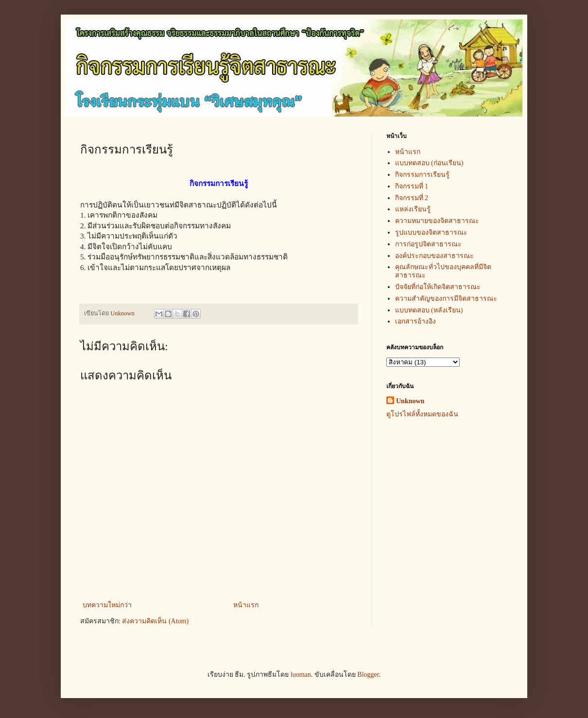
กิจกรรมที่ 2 (412, 198)
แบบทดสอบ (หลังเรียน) (429, 310)
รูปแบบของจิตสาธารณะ (431, 232)
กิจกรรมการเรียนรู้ (422, 175)
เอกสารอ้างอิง (415, 321)
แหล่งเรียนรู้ (413, 209)
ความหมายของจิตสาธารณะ (437, 221)
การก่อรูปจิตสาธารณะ (428, 244)
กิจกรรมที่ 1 (412, 186)
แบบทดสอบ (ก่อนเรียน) (429, 163)
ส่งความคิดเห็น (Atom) (155, 621)
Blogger (368, 675)
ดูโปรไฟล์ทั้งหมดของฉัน (422, 414)
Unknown (410, 401)
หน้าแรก (246, 605)
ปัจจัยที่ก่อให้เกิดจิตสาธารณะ (438, 287)
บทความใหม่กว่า (107, 605)
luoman (301, 675)
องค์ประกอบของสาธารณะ (434, 256)
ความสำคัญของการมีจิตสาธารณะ (446, 299)
